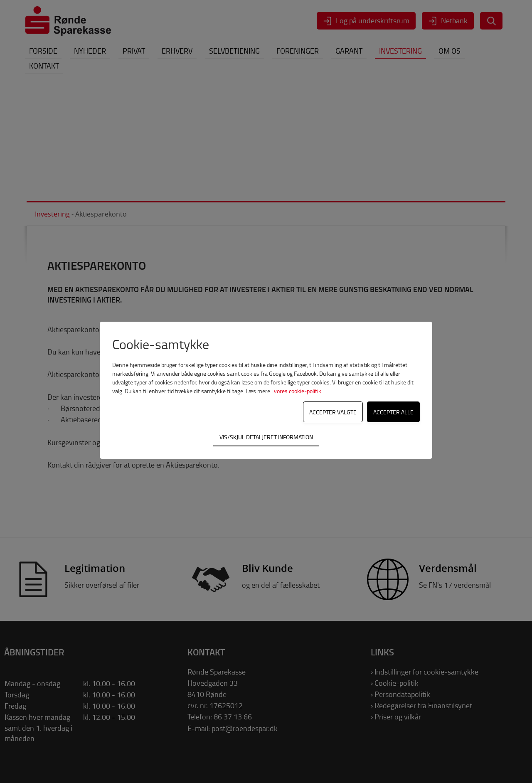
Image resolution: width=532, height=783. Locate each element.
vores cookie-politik (298, 391)
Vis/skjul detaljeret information (266, 437)
